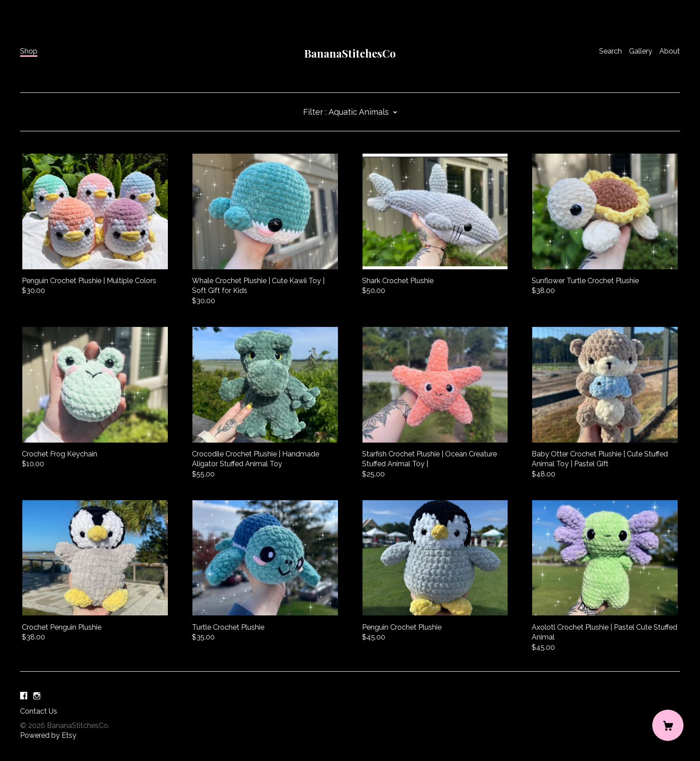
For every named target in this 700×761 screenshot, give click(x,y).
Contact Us (39, 711)
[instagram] (37, 696)
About (670, 51)
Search (610, 51)
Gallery (641, 51)
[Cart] (668, 725)
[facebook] (24, 696)
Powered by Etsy (48, 735)
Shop (29, 51)
